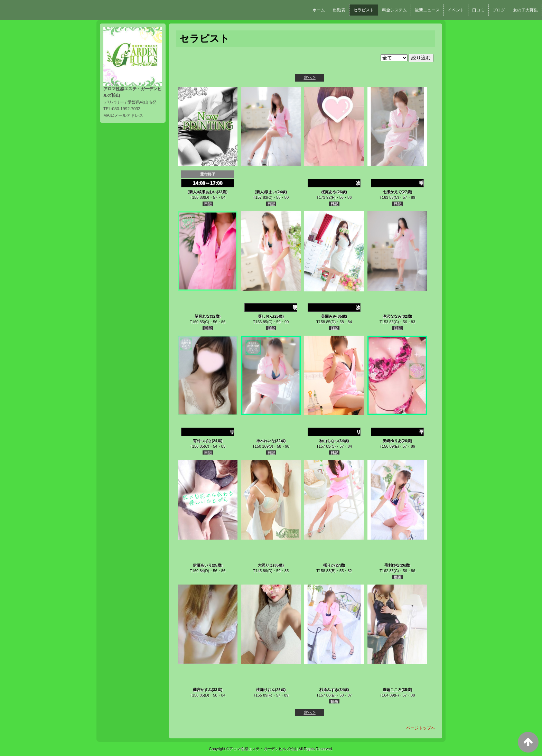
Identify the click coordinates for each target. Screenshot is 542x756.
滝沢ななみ (392, 316)
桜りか (329, 565)
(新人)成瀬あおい (202, 192)
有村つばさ (202, 441)
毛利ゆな (392, 565)
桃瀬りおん (266, 690)
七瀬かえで (392, 192)
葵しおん (265, 316)
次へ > (310, 77)
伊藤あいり (202, 565)
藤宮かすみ (202, 690)
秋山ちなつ (329, 441)
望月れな (202, 316)
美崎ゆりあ (392, 441)
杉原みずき (329, 690)
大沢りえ (265, 565)
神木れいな (266, 441)
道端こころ (392, 690)
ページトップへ (421, 728)
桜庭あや (329, 192)
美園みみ (329, 316)
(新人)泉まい (265, 192)
